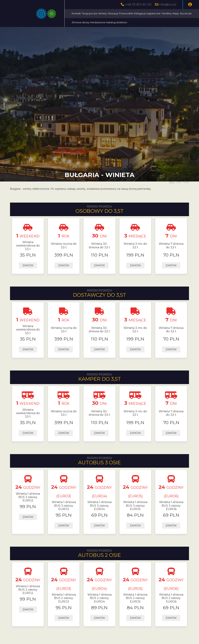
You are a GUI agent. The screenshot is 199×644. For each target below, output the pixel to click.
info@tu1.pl (168, 4)
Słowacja (113, 13)
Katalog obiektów (117, 22)
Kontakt (76, 13)
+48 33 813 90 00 (138, 4)
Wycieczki (186, 13)
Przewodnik (126, 13)
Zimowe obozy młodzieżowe (89, 22)
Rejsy (176, 13)
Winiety (103, 13)
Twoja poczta (89, 13)
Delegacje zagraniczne (147, 13)
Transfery (167, 13)
